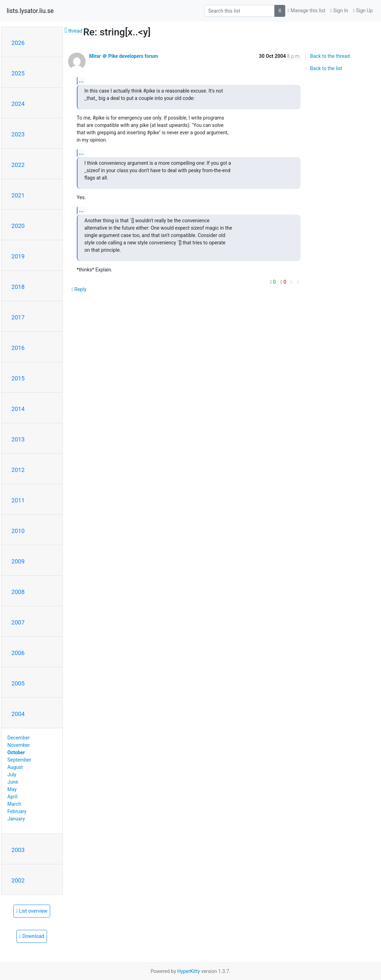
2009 (18, 561)
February (17, 811)
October (16, 752)
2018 (18, 287)
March (14, 804)
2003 (18, 850)
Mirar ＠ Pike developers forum (123, 56)
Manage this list (307, 11)
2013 (18, 439)
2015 (18, 378)
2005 (18, 683)
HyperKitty (189, 971)
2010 (18, 531)
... (81, 80)
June (13, 782)
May (12, 789)
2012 (18, 470)
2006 (18, 653)
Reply (79, 289)
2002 (18, 880)
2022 (18, 165)
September (19, 760)
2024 (18, 104)
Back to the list (322, 68)
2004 (18, 714)
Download (32, 936)
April (12, 797)
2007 (18, 622)
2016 (18, 348)
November (19, 745)
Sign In (339, 11)
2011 (18, 500)
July (12, 775)
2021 (18, 195)
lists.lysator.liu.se (30, 11)
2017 (18, 317)
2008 (18, 592)
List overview (32, 911)
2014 (18, 409)
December (19, 738)
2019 (18, 256)
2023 (18, 134)
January (16, 819)
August (15, 767)
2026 (18, 43)
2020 (18, 226)
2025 (18, 73)
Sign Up (363, 11)
